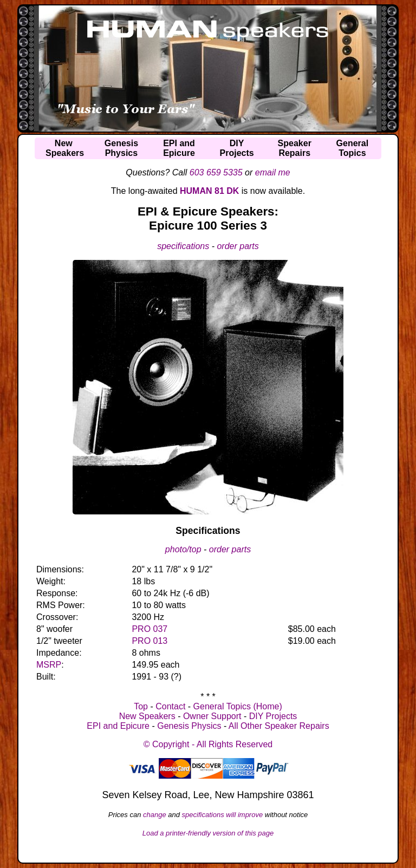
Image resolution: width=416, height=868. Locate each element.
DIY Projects (273, 716)
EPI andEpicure (179, 148)
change (155, 815)
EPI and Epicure (118, 726)
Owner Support (212, 716)
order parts (238, 246)
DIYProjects (237, 148)
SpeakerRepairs (295, 148)
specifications (183, 246)
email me (273, 172)
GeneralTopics (353, 148)
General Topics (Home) (238, 706)
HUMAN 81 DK (209, 191)
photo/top (183, 549)
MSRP (49, 665)
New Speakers (147, 716)
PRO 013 (149, 641)
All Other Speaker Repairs (279, 726)
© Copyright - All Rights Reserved (208, 744)
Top (141, 706)
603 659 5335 (216, 172)
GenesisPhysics (121, 148)
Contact (170, 706)
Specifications (208, 531)
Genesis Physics (189, 726)
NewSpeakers (65, 148)
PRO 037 (149, 629)
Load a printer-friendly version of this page (208, 833)
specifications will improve (223, 815)
